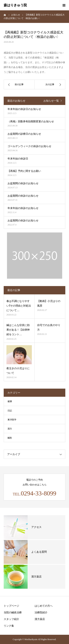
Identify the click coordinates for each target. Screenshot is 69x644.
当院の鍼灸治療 (13, 612)
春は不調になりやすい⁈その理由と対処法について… (19, 306)
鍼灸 (10, 438)
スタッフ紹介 (11, 619)
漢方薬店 (40, 619)
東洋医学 (12, 420)
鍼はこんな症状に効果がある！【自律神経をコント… (18, 330)
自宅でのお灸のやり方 (49, 327)
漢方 (10, 429)
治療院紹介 (41, 612)
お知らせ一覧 (51, 101)
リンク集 (9, 626)
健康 (10, 401)
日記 (10, 411)
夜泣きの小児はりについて (18, 371)
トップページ (11, 606)
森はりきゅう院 (15, 5)
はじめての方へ (44, 606)
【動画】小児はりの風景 (49, 303)
